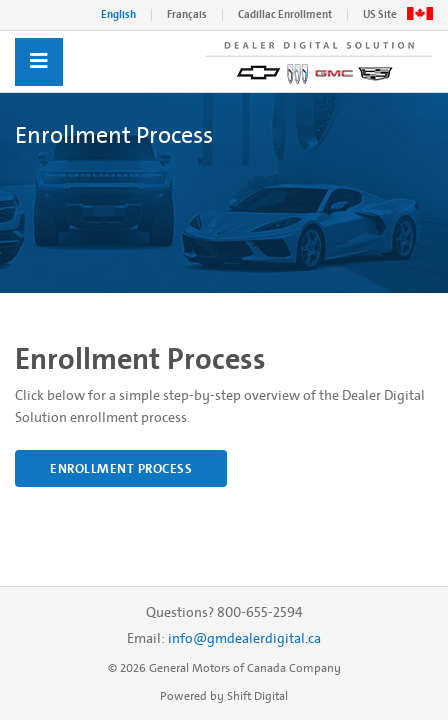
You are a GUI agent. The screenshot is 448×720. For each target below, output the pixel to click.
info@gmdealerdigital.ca (244, 638)
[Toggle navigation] (39, 62)
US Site (380, 14)
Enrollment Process (121, 468)
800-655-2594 (260, 612)
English (118, 14)
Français (187, 14)
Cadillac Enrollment (285, 14)
